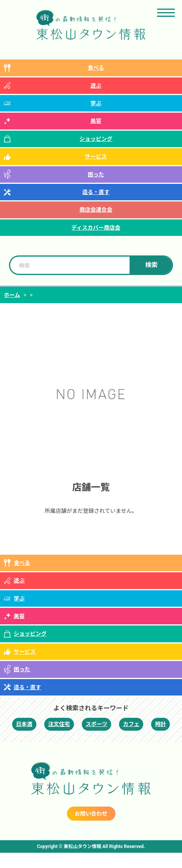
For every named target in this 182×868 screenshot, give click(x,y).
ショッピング (96, 139)
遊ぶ (96, 86)
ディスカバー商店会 (96, 228)
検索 (151, 265)
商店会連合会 (96, 210)
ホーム (12, 295)
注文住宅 (59, 724)
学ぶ (96, 103)
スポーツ (97, 724)
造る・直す (96, 192)
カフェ (131, 724)
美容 (96, 121)
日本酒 (24, 724)
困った (96, 174)
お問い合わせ (91, 814)
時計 (160, 724)
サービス (96, 156)
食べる (96, 68)
